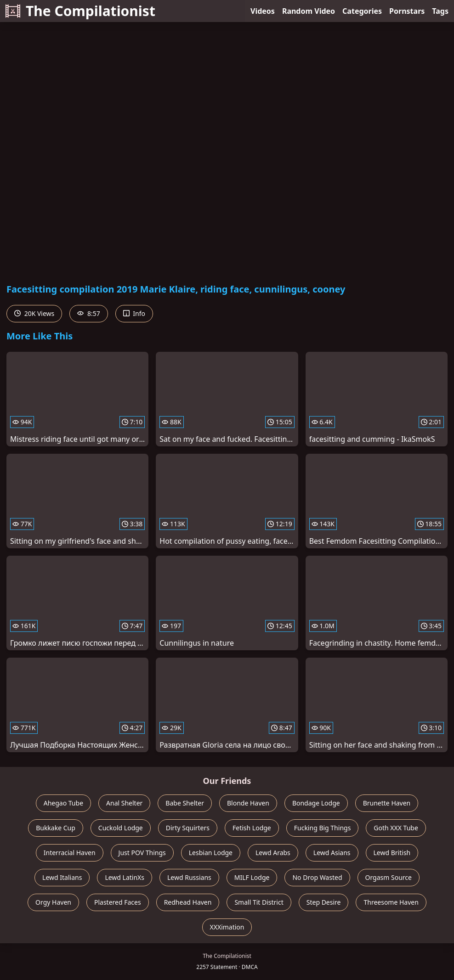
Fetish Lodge (252, 828)
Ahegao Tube (63, 803)
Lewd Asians (332, 853)
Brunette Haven (387, 803)
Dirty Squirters (188, 828)
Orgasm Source (389, 877)
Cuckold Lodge (121, 828)
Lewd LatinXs (125, 877)
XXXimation (227, 927)
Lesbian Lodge (211, 853)
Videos (263, 11)
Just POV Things (142, 853)
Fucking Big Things (323, 828)
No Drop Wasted (317, 877)
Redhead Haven (188, 902)
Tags (440, 11)
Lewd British (392, 853)
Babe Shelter (185, 803)
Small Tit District (259, 902)
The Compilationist (80, 11)
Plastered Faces (118, 902)
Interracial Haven (70, 853)
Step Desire (324, 902)
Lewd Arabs (273, 853)
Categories (362, 11)
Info (134, 313)
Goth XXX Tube (396, 828)
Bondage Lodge (316, 803)
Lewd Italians (62, 877)
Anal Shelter (124, 803)
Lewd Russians (189, 877)
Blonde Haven (248, 803)
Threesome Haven (391, 902)
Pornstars (407, 11)
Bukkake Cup (56, 828)
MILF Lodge (252, 877)
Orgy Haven (53, 902)
